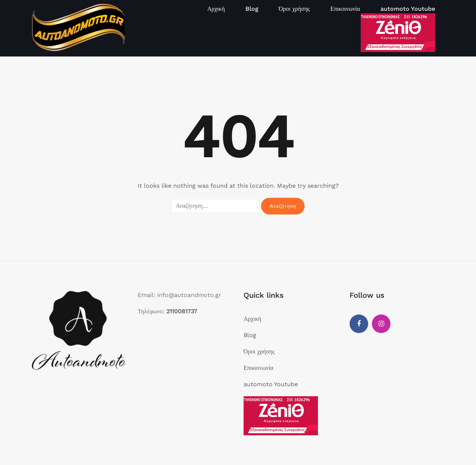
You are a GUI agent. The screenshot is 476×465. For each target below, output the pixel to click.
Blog (252, 9)
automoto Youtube (408, 9)
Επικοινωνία (345, 9)
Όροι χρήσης (295, 9)
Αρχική (216, 9)
